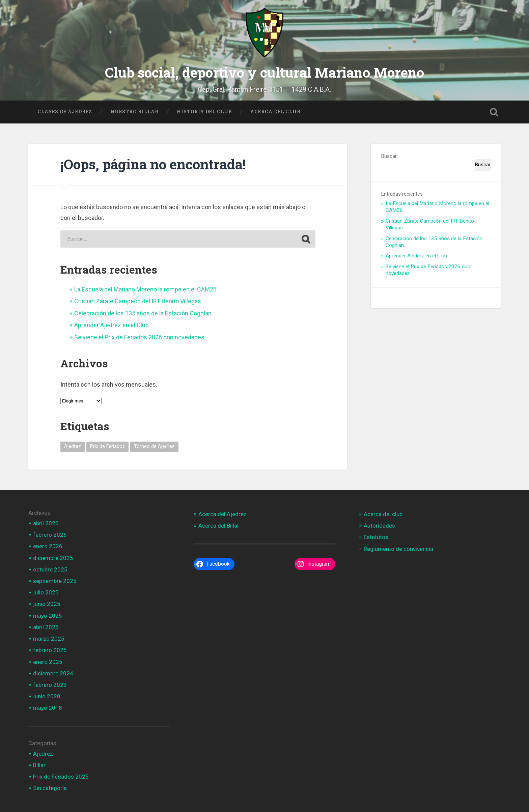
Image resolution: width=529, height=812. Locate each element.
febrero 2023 (50, 684)
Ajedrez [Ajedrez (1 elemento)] (73, 446)
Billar (39, 765)
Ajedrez (43, 753)
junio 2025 (47, 604)
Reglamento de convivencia (398, 548)
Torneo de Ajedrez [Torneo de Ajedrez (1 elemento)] (154, 446)
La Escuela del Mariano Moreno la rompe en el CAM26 (145, 289)
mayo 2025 (48, 615)
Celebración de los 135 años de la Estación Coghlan (143, 313)
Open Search (494, 111)
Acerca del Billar (219, 525)
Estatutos (376, 537)
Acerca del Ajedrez (222, 514)
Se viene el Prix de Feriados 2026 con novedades (139, 337)
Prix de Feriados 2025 (61, 776)
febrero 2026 (50, 534)
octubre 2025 (50, 569)
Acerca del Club (275, 111)
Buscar (389, 156)
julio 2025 (46, 592)
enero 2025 (48, 661)
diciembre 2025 (53, 557)
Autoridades (379, 525)
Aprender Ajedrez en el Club (112, 325)
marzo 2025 (49, 638)
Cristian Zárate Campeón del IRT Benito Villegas (138, 301)
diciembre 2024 (53, 673)
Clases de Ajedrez (65, 111)
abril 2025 (46, 627)
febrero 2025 (50, 650)
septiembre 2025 (55, 581)
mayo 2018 (48, 707)
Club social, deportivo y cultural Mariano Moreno (265, 72)
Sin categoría (50, 788)
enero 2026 (48, 546)
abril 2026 (46, 523)
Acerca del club (383, 514)
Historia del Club (204, 111)
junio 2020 (47, 696)
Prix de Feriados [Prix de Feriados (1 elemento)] (107, 446)
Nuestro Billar (134, 111)
